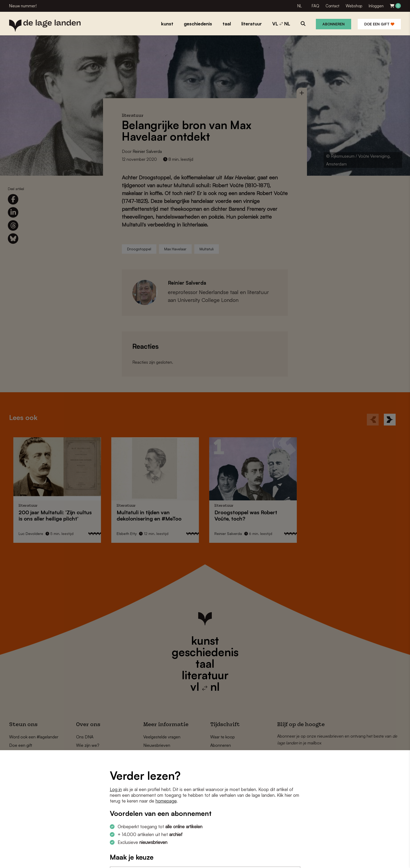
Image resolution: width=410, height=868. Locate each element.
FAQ (315, 6)
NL (300, 6)
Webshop (354, 6)
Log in (116, 789)
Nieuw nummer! (23, 6)
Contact (332, 6)
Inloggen (376, 6)
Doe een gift (379, 24)
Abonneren (334, 24)
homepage (166, 801)
